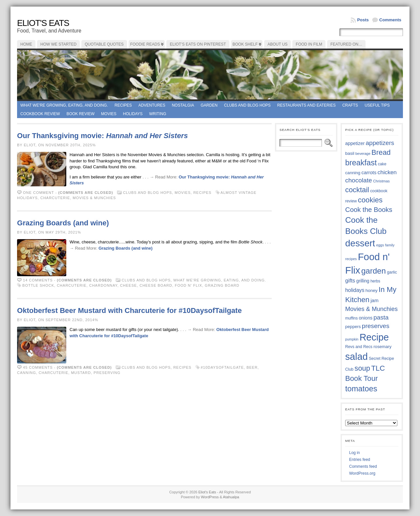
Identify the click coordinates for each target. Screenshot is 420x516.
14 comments (38, 280)
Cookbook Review (40, 114)
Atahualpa (231, 497)
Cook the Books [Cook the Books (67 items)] (369, 210)
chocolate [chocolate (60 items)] (359, 180)
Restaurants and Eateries (306, 105)
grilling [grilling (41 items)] (363, 281)
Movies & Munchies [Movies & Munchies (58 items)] (371, 309)
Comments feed (363, 466)
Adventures (152, 105)
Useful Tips (377, 105)
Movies (109, 114)
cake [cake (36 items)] (382, 164)
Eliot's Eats (43, 23)
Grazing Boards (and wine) (63, 223)
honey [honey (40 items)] (372, 290)
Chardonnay (103, 285)
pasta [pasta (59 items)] (381, 317)
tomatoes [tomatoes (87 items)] (361, 389)
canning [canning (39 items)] (353, 173)
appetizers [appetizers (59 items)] (380, 143)
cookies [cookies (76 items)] (370, 200)
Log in (355, 453)
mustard (81, 373)
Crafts (350, 105)
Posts (363, 20)
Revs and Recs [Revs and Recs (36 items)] (359, 347)
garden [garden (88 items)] (374, 271)
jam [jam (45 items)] (374, 300)
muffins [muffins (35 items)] (351, 318)
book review (81, 114)
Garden (209, 105)
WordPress (210, 497)
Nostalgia (183, 105)
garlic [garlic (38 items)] (392, 272)
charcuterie (55, 198)
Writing (158, 114)
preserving (107, 373)
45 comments (38, 367)
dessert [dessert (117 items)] (360, 243)
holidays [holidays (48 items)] (355, 290)
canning (27, 373)
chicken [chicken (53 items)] (387, 172)
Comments (390, 20)
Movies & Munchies (94, 198)
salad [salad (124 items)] (357, 357)
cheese (128, 285)
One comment (39, 193)
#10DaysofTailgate (222, 367)
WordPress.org (362, 473)
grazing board (222, 285)
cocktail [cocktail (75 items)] (357, 190)
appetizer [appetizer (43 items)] (355, 143)
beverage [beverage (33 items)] (363, 154)
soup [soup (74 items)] (362, 368)
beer (252, 367)
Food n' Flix (189, 285)
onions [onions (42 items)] (366, 318)
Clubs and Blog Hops (247, 105)
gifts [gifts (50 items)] (350, 281)
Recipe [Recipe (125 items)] (374, 337)
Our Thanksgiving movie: (103, 136)
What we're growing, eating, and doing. (64, 105)
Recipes (123, 105)
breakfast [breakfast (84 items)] (361, 163)
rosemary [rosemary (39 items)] (382, 347)
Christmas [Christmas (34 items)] (381, 181)
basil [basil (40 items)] (350, 153)
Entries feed (360, 460)
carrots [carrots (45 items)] (369, 172)
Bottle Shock (38, 285)
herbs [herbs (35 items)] (375, 281)
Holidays (133, 114)
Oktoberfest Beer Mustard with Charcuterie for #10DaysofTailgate (129, 310)
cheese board (156, 285)
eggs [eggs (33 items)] (380, 245)
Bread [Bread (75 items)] (381, 152)
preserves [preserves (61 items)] (376, 326)
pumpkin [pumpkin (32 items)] (352, 339)
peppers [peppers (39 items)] (353, 327)
